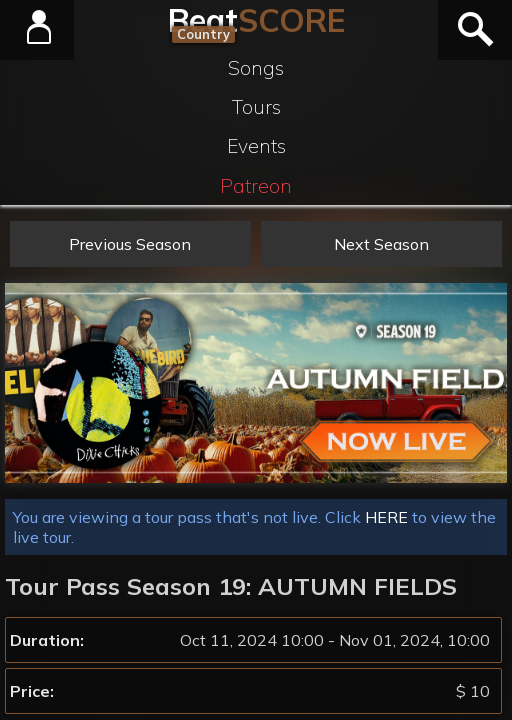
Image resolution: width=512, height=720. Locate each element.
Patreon (256, 186)
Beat (256, 20)
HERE (386, 517)
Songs (256, 68)
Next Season (381, 244)
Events (256, 146)
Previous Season (130, 244)
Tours (256, 107)
